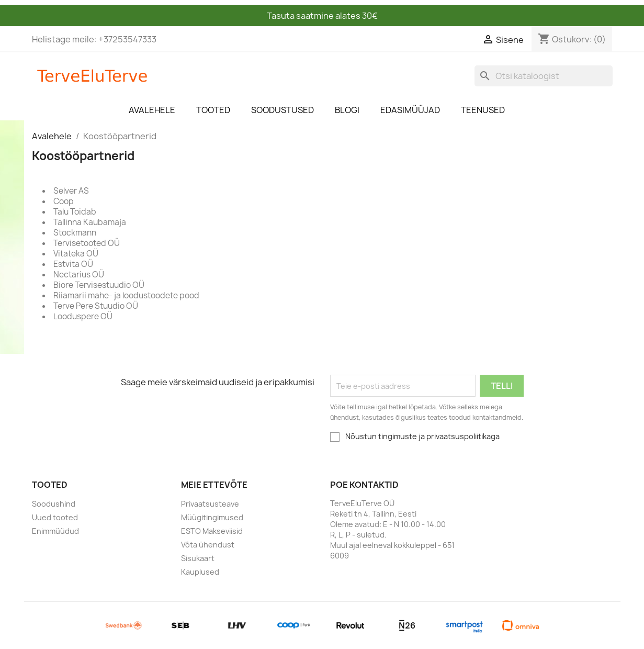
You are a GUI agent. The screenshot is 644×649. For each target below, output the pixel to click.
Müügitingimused (212, 517)
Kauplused (200, 572)
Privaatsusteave (210, 504)
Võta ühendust (208, 545)
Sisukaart (198, 558)
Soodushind (54, 504)
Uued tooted (55, 517)
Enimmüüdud (55, 531)
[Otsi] (544, 76)
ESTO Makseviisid (212, 531)
